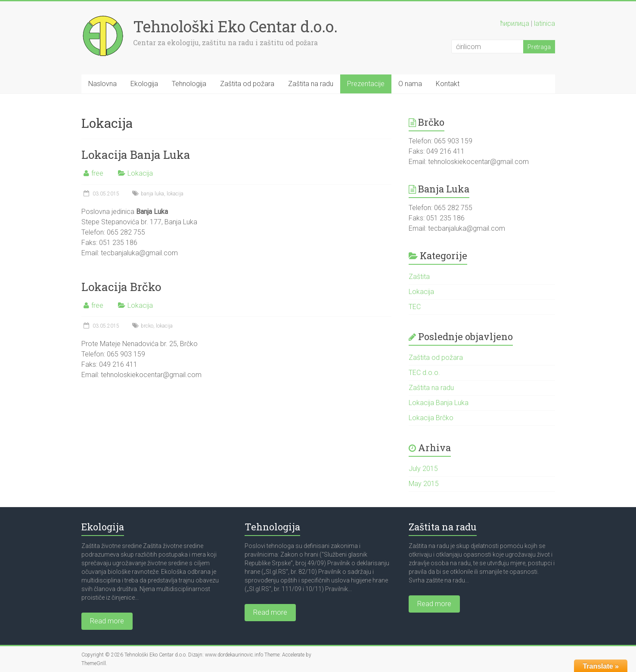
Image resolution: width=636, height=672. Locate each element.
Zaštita (419, 277)
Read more (107, 621)
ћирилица (515, 23)
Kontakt (448, 84)
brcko (147, 326)
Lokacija (140, 173)
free (97, 173)
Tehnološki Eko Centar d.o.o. (235, 26)
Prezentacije (366, 84)
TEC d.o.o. (424, 373)
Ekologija (144, 84)
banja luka (152, 194)
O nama (410, 84)
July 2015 (423, 469)
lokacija (175, 194)
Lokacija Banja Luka (136, 155)
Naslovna (102, 84)
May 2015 (424, 484)
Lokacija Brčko (121, 287)
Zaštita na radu (311, 84)
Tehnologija (189, 84)
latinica (544, 23)
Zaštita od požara (247, 84)
